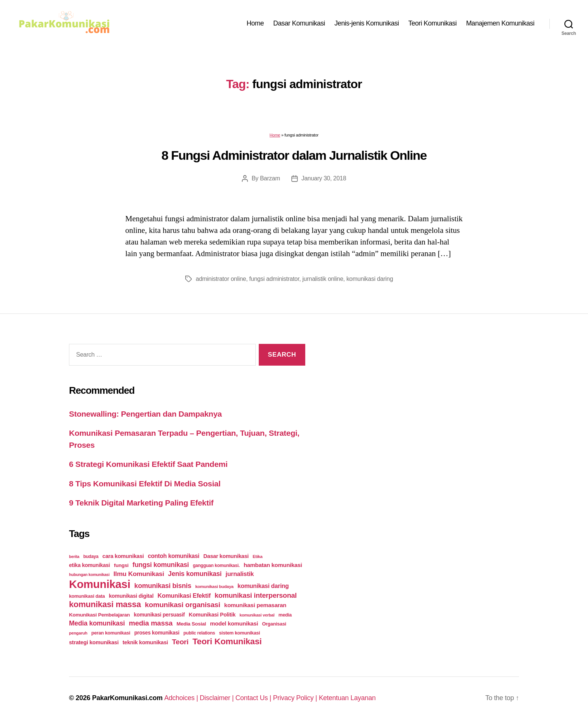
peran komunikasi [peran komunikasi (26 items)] (111, 633)
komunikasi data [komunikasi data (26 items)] (87, 596)
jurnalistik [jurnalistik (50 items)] (240, 574)
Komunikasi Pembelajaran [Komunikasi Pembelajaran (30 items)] (99, 615)
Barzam (270, 178)
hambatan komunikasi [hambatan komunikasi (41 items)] (273, 565)
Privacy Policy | (296, 698)
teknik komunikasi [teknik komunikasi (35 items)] (145, 642)
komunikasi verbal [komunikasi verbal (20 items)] (257, 615)
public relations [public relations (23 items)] (199, 633)
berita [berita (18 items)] (74, 556)
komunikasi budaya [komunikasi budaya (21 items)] (214, 586)
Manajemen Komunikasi (500, 23)
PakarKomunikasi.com (127, 698)
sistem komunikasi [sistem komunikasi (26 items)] (239, 633)
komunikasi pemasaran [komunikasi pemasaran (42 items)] (255, 605)
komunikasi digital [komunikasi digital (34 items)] (131, 596)
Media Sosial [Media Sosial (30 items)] (191, 624)
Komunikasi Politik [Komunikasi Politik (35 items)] (212, 615)
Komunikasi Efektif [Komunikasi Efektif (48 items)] (184, 595)
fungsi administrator (274, 279)
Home (255, 23)
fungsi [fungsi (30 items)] (121, 565)
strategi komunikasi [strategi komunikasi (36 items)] (94, 642)
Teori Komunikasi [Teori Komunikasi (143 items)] (227, 641)
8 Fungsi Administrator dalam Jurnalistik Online (294, 155)
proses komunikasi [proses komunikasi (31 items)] (157, 633)
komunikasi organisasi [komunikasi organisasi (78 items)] (182, 605)
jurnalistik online (323, 279)
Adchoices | (182, 698)
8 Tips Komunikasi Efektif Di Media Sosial (145, 484)
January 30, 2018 (324, 178)
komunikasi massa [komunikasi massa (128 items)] (105, 604)
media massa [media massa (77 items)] (151, 623)
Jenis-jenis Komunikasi (367, 23)
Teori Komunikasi (433, 23)
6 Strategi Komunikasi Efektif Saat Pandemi (148, 464)
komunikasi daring (370, 279)
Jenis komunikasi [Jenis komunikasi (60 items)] (195, 574)
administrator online (221, 279)
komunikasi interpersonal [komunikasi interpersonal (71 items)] (256, 595)
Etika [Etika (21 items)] (258, 556)
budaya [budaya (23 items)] (91, 556)
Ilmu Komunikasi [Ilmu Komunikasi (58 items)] (139, 574)
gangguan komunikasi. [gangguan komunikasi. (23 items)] (216, 565)
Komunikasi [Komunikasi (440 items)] (100, 584)
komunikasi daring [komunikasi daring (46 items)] (263, 586)
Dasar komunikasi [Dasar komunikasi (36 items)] (226, 556)
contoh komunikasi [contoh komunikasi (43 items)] (174, 556)
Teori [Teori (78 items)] (180, 642)
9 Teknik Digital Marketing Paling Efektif (141, 503)
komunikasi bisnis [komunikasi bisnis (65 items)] (163, 586)
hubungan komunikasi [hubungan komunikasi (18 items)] (89, 574)
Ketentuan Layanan (347, 698)
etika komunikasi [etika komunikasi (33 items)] (89, 565)
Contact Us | (254, 698)
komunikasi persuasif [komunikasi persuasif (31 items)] (159, 615)
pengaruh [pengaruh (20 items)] (78, 633)
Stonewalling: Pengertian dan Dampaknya (145, 414)
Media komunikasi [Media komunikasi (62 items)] (97, 623)
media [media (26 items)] (285, 615)
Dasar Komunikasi (299, 23)
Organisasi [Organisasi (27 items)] (274, 624)
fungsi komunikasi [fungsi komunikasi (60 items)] (160, 565)
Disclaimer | (218, 698)
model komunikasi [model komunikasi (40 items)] (234, 623)
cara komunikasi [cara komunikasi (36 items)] (123, 556)
